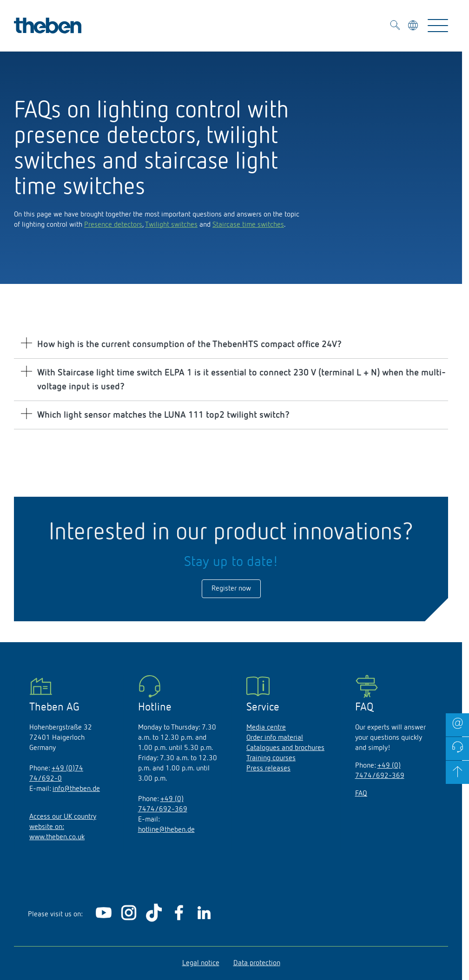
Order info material (275, 738)
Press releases (268, 769)
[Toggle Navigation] (438, 26)
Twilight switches (171, 225)
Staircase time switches (248, 225)
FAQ (361, 794)
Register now (231, 589)
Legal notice (201, 963)
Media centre (266, 728)
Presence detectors (113, 225)
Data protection (257, 963)
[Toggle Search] (395, 27)
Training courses (271, 758)
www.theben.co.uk (57, 837)
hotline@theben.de (166, 830)
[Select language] (414, 27)
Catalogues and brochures (285, 748)
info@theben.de (76, 789)
